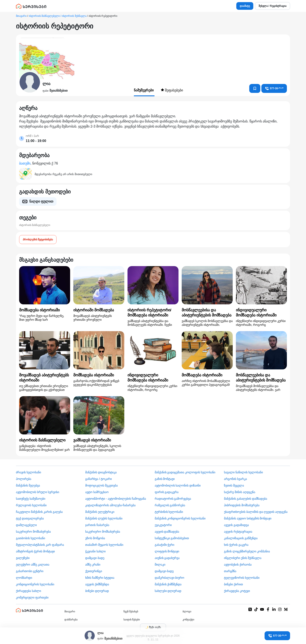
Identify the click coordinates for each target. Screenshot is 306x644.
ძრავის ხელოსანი (28, 472)
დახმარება (71, 620)
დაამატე (245, 6)
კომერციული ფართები (32, 597)
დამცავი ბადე (95, 558)
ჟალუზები (23, 558)
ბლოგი (187, 611)
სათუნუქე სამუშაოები (31, 499)
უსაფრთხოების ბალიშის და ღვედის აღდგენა (256, 512)
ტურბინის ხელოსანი (169, 512)
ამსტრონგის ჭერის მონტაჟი (35, 551)
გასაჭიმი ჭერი (165, 545)
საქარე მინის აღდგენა (240, 492)
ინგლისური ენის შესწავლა (243, 558)
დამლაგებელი (26, 525)
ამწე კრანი (93, 565)
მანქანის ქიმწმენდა (168, 584)
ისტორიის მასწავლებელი (35, 225)
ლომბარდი (24, 578)
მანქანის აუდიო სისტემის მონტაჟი (248, 518)
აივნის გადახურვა (167, 558)
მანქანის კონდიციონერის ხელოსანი (180, 518)
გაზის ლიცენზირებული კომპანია (247, 551)
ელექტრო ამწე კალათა (33, 565)
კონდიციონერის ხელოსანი (35, 584)
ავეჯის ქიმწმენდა (97, 584)
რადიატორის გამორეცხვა (173, 499)
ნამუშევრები (144, 90)
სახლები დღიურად (168, 591)
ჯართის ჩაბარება (97, 525)
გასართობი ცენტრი (30, 571)
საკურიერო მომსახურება (33, 532)
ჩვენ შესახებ (131, 611)
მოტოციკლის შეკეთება (101, 485)
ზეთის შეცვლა (234, 485)
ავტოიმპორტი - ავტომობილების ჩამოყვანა (115, 499)
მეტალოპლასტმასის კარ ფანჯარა (40, 545)
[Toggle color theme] (153, 627)
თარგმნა (230, 571)
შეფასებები (172, 90)
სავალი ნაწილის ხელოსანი (243, 472)
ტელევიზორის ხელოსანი (242, 578)
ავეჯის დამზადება (167, 532)
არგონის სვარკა (235, 479)
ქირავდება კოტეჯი (237, 591)
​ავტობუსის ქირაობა (238, 565)
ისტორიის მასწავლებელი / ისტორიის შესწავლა (58, 16)
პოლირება (24, 479)
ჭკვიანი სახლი (95, 551)
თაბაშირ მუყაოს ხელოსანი (104, 545)
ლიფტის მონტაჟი (167, 551)
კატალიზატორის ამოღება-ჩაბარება (110, 505)
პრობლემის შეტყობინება (38, 240)
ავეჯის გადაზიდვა (236, 525)
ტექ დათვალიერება (30, 518)
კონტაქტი (188, 620)
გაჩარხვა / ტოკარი (98, 479)
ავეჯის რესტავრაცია (238, 532)
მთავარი (21, 16)
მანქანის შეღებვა (28, 485)
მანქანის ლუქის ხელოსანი (104, 518)
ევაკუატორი (163, 525)
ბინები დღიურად (97, 591)
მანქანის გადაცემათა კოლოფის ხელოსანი (185, 472)
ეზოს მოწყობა (95, 538)
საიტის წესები (132, 620)
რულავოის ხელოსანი (31, 505)
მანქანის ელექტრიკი (100, 512)
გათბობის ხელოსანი (30, 538)
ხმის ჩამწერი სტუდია (100, 578)
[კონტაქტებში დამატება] (255, 88)
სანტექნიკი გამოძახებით (172, 538)
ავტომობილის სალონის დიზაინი (178, 485)
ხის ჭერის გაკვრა (236, 545)
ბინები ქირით (233, 584)
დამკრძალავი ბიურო (170, 578)
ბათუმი (25, 163)
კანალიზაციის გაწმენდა (241, 538)
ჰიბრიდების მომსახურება (242, 505)
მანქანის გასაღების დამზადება (246, 499)
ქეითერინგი (94, 571)
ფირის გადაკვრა (167, 492)
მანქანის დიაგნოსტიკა (101, 472)
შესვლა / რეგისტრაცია (273, 6)
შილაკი (160, 565)
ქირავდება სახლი (28, 591)
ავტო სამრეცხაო (97, 492)
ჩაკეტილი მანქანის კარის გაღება (39, 512)
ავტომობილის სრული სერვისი (38, 492)
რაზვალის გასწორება (170, 505)
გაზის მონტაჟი (165, 479)
